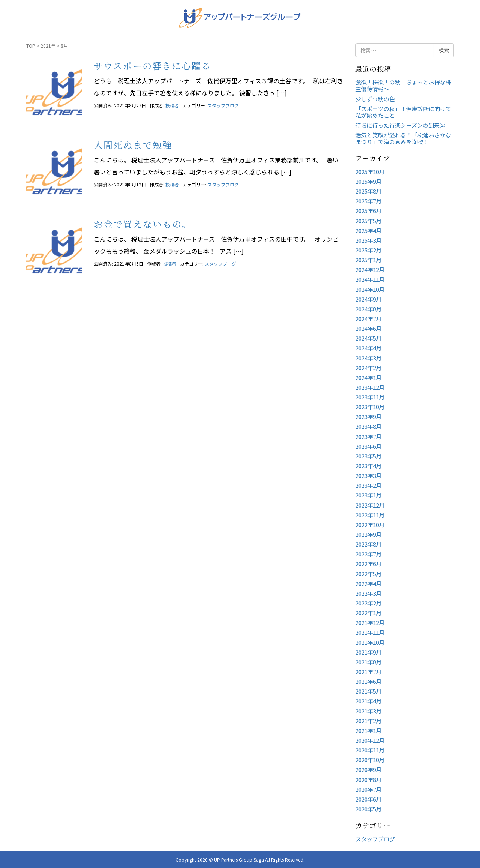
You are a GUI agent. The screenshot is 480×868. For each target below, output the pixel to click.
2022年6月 (369, 564)
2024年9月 (369, 299)
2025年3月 (369, 240)
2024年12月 (370, 270)
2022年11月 (370, 515)
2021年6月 (369, 681)
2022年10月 (370, 525)
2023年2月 (369, 485)
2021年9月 (369, 652)
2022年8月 (369, 544)
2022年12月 (370, 505)
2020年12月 (370, 740)
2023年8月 (369, 426)
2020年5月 (369, 809)
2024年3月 (369, 358)
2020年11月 (370, 750)
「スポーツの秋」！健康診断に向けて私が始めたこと (403, 112)
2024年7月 (369, 319)
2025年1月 (369, 260)
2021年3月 (369, 711)
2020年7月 (369, 789)
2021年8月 (369, 662)
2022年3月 (369, 593)
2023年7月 (369, 436)
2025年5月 (369, 221)
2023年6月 (369, 446)
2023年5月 (369, 456)
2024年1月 (369, 378)
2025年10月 (370, 172)
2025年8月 (369, 191)
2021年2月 (369, 721)
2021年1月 (369, 731)
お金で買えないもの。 (143, 224)
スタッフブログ (223, 105)
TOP (31, 46)
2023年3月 (369, 475)
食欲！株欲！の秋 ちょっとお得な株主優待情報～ (403, 85)
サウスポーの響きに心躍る (152, 65)
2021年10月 (370, 642)
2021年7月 (369, 672)
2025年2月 (369, 250)
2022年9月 (369, 534)
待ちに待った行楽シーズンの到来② (400, 125)
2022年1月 (369, 613)
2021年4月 (369, 701)
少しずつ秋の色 (375, 99)
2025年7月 (369, 201)
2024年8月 (369, 309)
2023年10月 (370, 407)
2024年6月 (369, 328)
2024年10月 (370, 289)
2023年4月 (369, 466)
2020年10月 (370, 760)
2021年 (48, 46)
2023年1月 (369, 495)
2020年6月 (369, 799)
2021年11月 (370, 632)
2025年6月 (369, 211)
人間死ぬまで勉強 (133, 145)
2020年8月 (369, 780)
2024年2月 (369, 368)
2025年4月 (369, 231)
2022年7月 (369, 554)
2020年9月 (369, 770)
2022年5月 (369, 574)
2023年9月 (369, 417)
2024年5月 (369, 338)
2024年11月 (370, 279)
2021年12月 (370, 622)
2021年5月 (369, 691)
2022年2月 (369, 603)
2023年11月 (370, 397)
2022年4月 (369, 583)
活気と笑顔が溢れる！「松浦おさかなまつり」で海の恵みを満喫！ (403, 138)
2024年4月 (369, 348)
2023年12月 (370, 387)
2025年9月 (369, 181)
